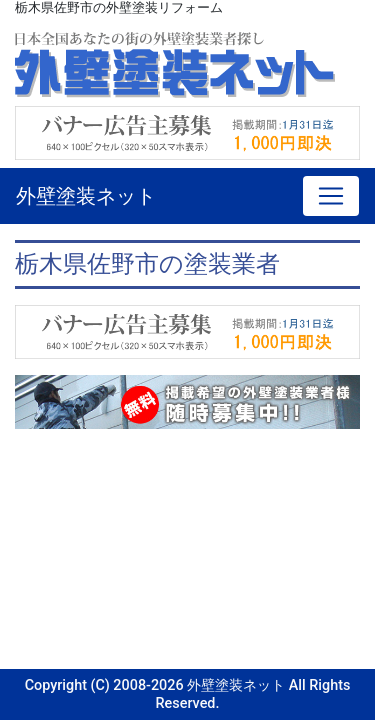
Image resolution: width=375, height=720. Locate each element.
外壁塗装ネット (86, 196)
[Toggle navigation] (331, 196)
